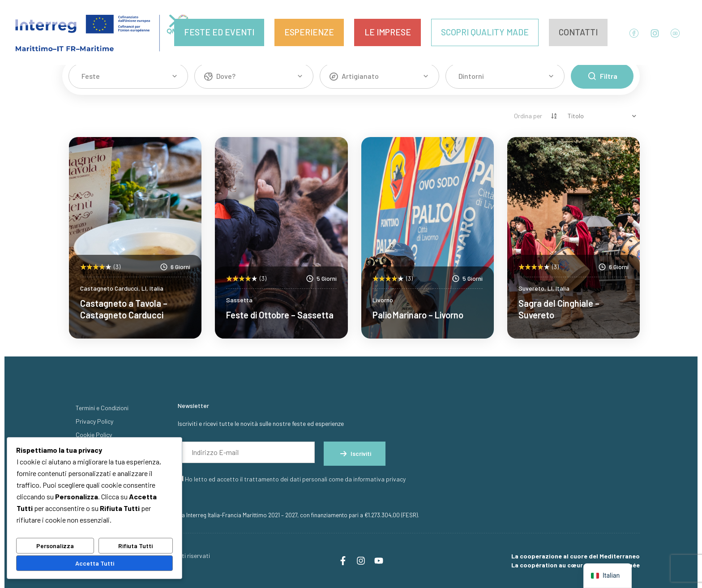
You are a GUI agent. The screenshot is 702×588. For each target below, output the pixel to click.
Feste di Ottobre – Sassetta (280, 315)
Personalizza (55, 546)
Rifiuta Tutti (135, 546)
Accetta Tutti (95, 563)
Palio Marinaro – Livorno (418, 315)
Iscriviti (355, 454)
